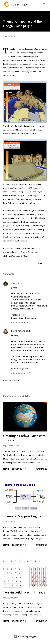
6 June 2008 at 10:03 (21, 322)
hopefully (7, 203)
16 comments (19, 621)
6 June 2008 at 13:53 (21, 373)
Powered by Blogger (25, 636)
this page (31, 342)
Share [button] (41, 263)
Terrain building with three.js (24, 592)
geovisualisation (27, 218)
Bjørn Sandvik (18, 331)
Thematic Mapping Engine (31, 53)
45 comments (19, 545)
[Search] (38, 4)
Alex (13, 283)
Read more (41, 469)
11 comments (19, 469)
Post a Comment (12, 380)
